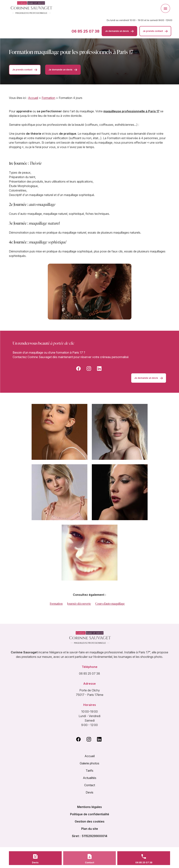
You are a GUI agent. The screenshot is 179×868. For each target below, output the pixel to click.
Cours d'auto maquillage (110, 604)
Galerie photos (89, 763)
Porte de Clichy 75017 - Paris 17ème (90, 692)
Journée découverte (79, 604)
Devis (89, 792)
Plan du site (90, 829)
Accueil (33, 98)
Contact (90, 785)
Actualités (90, 778)
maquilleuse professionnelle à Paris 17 (131, 111)
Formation (48, 98)
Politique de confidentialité (90, 814)
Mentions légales (89, 807)
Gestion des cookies (90, 821)
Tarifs (89, 771)
